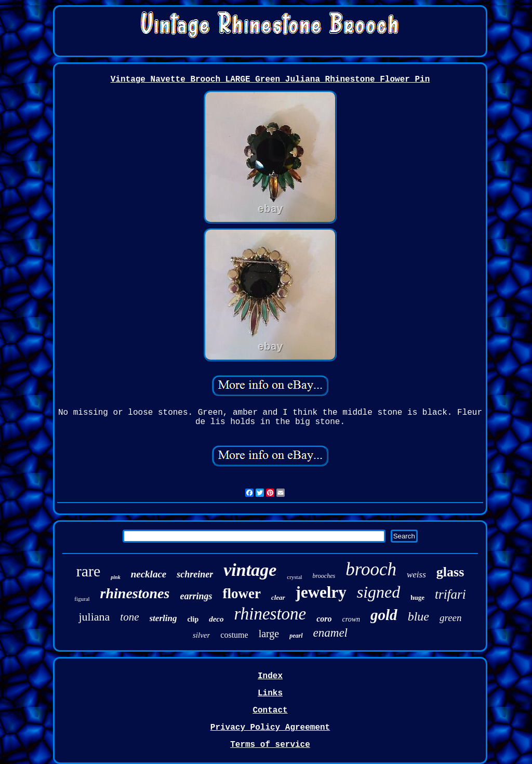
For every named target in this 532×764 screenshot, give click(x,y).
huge (417, 597)
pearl (296, 636)
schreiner (195, 574)
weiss (416, 575)
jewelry (321, 592)
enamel (330, 633)
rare (89, 571)
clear (278, 597)
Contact (270, 710)
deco (216, 619)
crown (351, 619)
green (451, 618)
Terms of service (270, 745)
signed (379, 592)
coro (324, 619)
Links (270, 693)
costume (234, 635)
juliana (94, 617)
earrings (196, 596)
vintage (250, 570)
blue (418, 616)
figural (82, 599)
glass (450, 572)
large (269, 634)
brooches (324, 576)
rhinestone (270, 614)
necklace (149, 574)
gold (384, 615)
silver (201, 635)
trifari (450, 594)
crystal (294, 577)
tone (129, 617)
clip (193, 619)
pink (115, 577)
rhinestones (135, 593)
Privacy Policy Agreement (270, 728)
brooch (371, 569)
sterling (163, 618)
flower (241, 594)
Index (270, 676)
